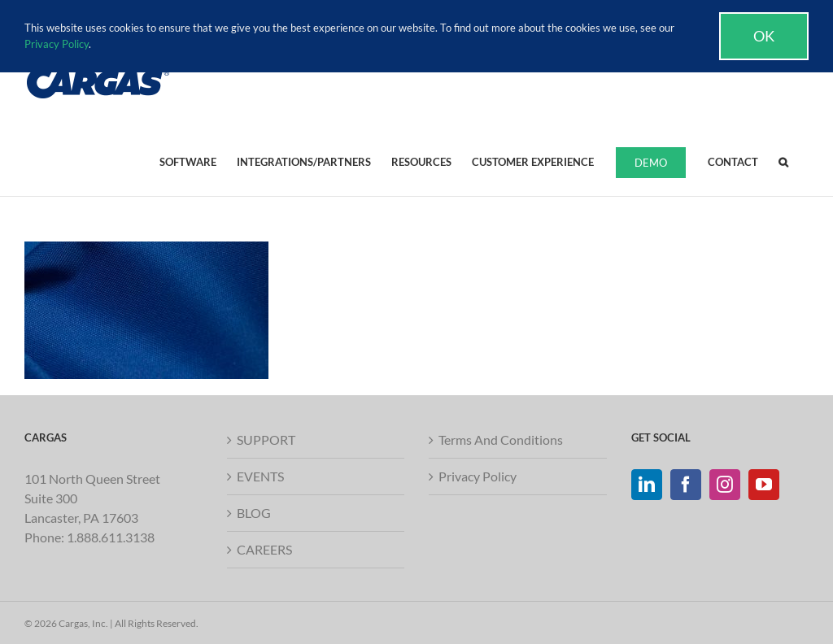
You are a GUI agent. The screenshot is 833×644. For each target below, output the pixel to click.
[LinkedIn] (647, 485)
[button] (783, 161)
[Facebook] (686, 485)
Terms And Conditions (501, 439)
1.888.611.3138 (111, 537)
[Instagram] (725, 485)
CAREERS (264, 549)
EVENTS (260, 476)
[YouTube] (764, 485)
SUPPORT (266, 439)
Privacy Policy (478, 476)
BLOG (254, 513)
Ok (764, 36)
